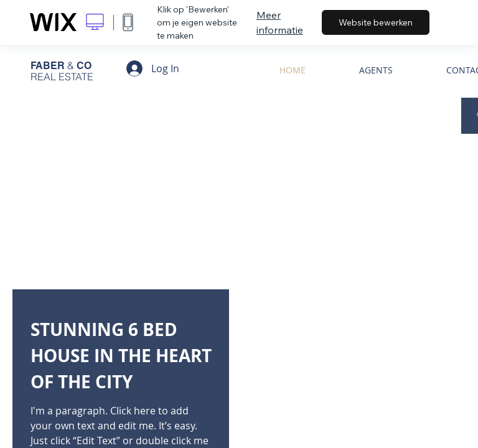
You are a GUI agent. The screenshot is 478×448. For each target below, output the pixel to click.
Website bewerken (376, 22)
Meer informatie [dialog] (280, 22)
